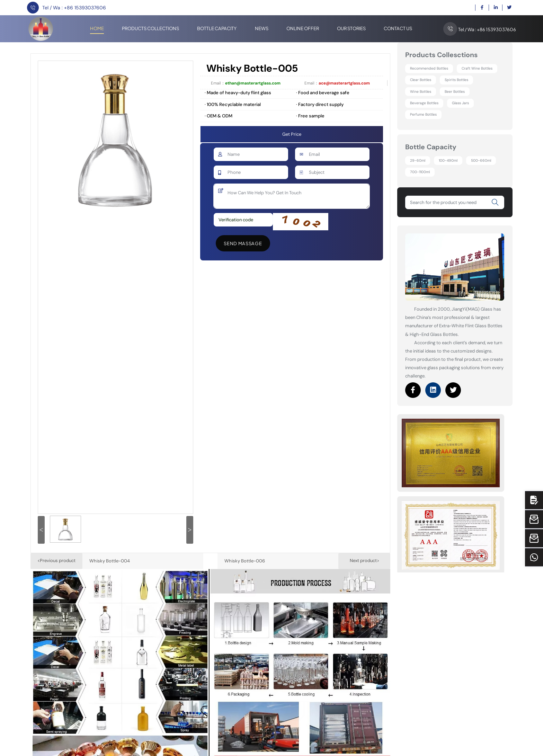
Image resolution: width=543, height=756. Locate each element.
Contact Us (398, 28)
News (262, 28)
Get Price (292, 134)
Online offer (303, 28)
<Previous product (56, 561)
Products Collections (150, 28)
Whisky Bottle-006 (245, 561)
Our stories (351, 28)
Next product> (364, 561)
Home (97, 28)
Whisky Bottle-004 (110, 561)
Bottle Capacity (217, 28)
